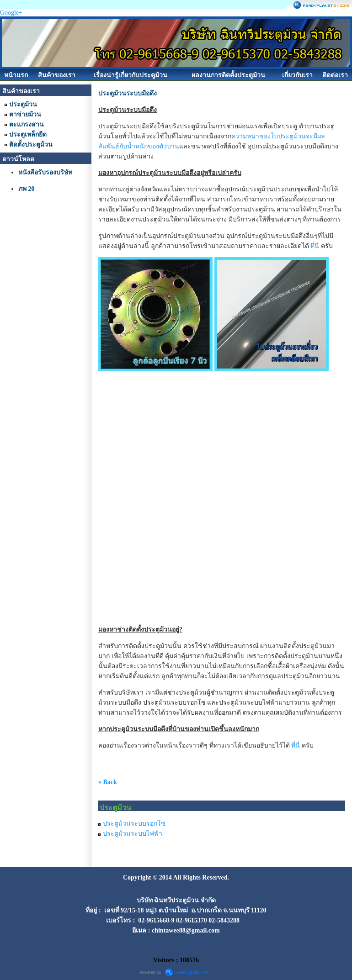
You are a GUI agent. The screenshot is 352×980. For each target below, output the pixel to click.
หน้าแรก (16, 75)
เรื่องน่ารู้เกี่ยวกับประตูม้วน (131, 75)
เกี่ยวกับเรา (297, 75)
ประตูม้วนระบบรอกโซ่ (134, 824)
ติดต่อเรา (335, 75)
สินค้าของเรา (57, 75)
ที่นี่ (315, 246)
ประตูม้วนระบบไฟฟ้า (133, 834)
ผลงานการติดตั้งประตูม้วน (228, 75)
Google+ (11, 13)
